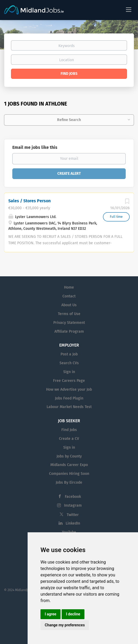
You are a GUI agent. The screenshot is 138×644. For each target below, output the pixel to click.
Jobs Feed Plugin (69, 398)
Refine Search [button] (69, 120)
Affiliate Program (69, 331)
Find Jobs (69, 74)
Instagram (73, 505)
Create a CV (69, 439)
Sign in (69, 372)
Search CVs (69, 363)
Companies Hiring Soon (69, 474)
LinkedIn (73, 523)
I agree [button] (51, 614)
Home (69, 287)
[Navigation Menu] (129, 9)
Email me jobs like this (35, 147)
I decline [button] (73, 614)
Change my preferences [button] (65, 625)
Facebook (73, 497)
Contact (69, 296)
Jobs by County (69, 456)
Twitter (73, 515)
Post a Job (69, 354)
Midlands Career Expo (69, 465)
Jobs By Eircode (69, 482)
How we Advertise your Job (69, 389)
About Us (69, 305)
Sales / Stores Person (29, 201)
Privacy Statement (69, 323)
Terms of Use (69, 314)
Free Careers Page (69, 381)
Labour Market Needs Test (69, 407)
